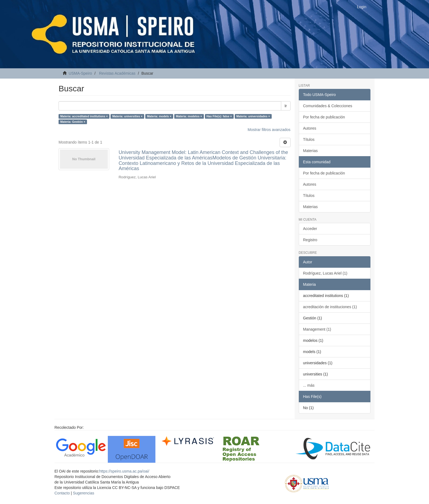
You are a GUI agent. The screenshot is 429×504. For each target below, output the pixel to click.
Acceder (310, 229)
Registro (310, 240)
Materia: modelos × (189, 116)
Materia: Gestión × (73, 122)
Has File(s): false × (219, 116)
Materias (311, 151)
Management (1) (317, 329)
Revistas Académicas (117, 73)
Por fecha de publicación (324, 117)
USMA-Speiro (80, 73)
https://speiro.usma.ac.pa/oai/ (124, 471)
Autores (310, 128)
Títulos (309, 139)
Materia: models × (159, 116)
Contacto (62, 493)
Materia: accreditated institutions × (84, 116)
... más (309, 385)
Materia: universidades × (253, 116)
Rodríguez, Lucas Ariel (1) (325, 273)
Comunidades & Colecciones (328, 106)
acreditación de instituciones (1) (330, 307)
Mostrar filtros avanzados (269, 130)
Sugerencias (83, 493)
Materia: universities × (127, 116)
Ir (286, 106)
